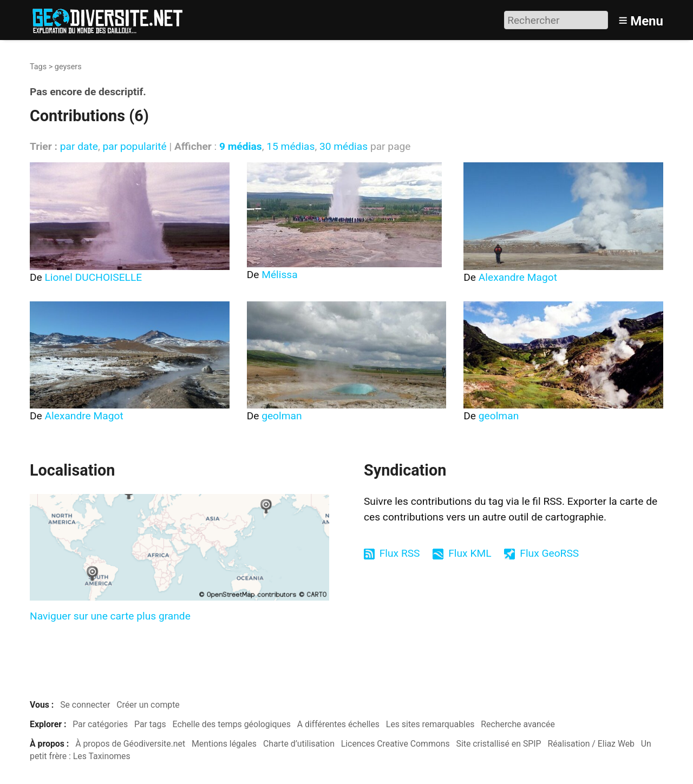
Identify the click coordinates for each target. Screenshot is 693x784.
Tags (38, 67)
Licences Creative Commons (395, 744)
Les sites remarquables (430, 724)
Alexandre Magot (518, 277)
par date (79, 146)
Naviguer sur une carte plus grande (110, 616)
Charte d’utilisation (299, 744)
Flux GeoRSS (549, 553)
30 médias (344, 146)
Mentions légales (224, 744)
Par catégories (100, 724)
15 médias (290, 146)
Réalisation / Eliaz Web (591, 744)
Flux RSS (400, 553)
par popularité (134, 146)
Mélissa (280, 275)
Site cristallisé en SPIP (499, 744)
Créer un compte (148, 705)
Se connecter (85, 705)
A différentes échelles (338, 724)
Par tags (150, 724)
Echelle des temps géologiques (232, 724)
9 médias (241, 146)
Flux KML (470, 553)
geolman (282, 416)
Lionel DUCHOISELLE (94, 277)
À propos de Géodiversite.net (130, 744)
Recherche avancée (518, 724)
